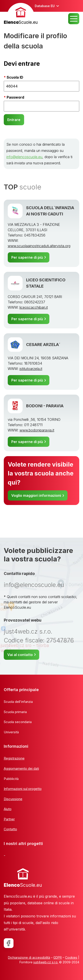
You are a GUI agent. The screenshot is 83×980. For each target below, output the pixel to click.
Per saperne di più (27, 257)
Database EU (45, 6)
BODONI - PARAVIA (45, 406)
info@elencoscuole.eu (24, 157)
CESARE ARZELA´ (43, 344)
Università (11, 732)
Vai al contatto (20, 655)
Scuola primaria (15, 712)
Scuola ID (15, 77)
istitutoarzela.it (31, 369)
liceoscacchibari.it (34, 307)
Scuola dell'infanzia (18, 702)
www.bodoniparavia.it (37, 430)
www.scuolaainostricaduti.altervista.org (39, 246)
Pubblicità (11, 779)
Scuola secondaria (18, 722)
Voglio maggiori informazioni (36, 495)
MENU (74, 19)
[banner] (21, 14)
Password (15, 97)
